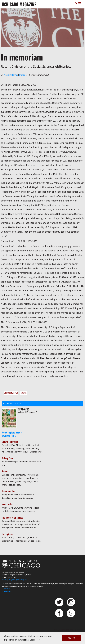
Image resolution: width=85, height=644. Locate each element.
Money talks (7, 504)
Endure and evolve (10, 442)
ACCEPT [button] (71, 638)
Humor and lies (8, 491)
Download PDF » (9, 436)
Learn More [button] (35, 640)
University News (11, 393)
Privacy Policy (7, 591)
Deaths (24, 393)
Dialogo (23, 75)
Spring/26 (24, 409)
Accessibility (6, 589)
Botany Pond (7, 458)
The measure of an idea (12, 518)
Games (5, 471)
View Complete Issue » (12, 433)
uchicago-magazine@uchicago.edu (15, 580)
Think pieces (7, 534)
